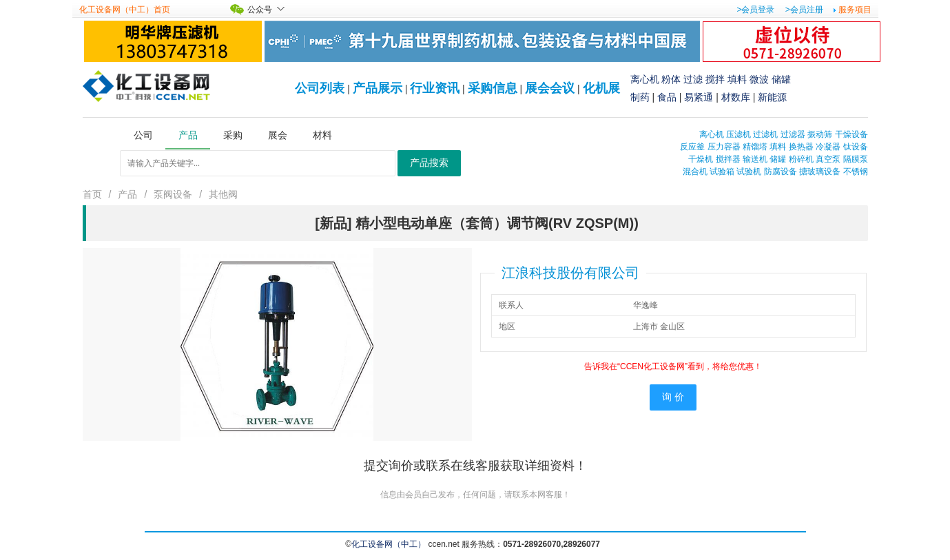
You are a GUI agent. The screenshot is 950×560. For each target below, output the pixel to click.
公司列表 (320, 88)
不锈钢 (856, 172)
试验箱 (722, 172)
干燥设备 (851, 134)
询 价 (673, 397)
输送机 (755, 159)
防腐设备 (781, 172)
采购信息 (493, 88)
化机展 (601, 88)
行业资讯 (435, 88)
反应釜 (692, 147)
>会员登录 (755, 10)
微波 (759, 79)
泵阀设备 (173, 194)
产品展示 (378, 88)
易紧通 (699, 97)
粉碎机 (801, 159)
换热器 (801, 147)
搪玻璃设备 (820, 172)
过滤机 (765, 134)
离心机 (645, 79)
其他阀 (223, 194)
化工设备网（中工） (389, 544)
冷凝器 (828, 147)
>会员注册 (804, 10)
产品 (127, 194)
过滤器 (793, 134)
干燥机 (701, 159)
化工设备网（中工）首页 (125, 10)
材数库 (736, 97)
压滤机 (739, 134)
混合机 (695, 172)
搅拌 (715, 79)
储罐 (781, 79)
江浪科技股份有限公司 (570, 273)
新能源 (772, 97)
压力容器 (724, 147)
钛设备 (856, 147)
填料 (737, 79)
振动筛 (820, 134)
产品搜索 (429, 163)
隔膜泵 (856, 159)
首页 (92, 194)
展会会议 (550, 88)
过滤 (693, 79)
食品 (667, 97)
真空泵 (828, 159)
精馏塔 (755, 147)
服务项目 (855, 10)
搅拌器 (728, 159)
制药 (640, 97)
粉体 (671, 79)
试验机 (749, 172)
